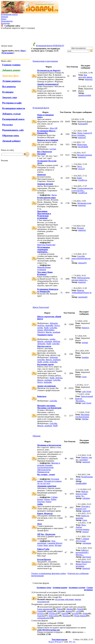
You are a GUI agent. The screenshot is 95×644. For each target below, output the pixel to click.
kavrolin (75, 614)
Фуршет (80, 228)
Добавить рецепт (11, 70)
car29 (78, 611)
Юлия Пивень (80, 616)
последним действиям (64, 599)
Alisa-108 (53, 128)
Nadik (46, 328)
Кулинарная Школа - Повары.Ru (47, 132)
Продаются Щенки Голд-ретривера (83, 564)
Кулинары (8, 92)
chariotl (65, 614)
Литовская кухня (84, 203)
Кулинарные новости (14, 108)
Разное (48, 502)
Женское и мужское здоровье (49, 464)
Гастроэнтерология (45, 467)
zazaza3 (86, 532)
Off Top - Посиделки (46, 534)
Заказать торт (10, 97)
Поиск (4, 19)
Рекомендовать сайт (13, 130)
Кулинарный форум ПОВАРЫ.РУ (50, 46)
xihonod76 (82, 263)
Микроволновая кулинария (44, 268)
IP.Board (58, 642)
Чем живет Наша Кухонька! (45, 273)
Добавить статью (11, 114)
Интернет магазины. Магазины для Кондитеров (49, 407)
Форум (51, 642)
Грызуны (41, 502)
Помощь (5, 17)
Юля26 (80, 609)
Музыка (58, 545)
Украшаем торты (45, 335)
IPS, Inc (72, 642)
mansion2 (89, 79)
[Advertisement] (47, 37)
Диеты (54, 195)
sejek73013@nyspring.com (48, 630)
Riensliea (66, 616)
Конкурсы (42, 396)
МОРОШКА (49, 330)
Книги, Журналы (45, 513)
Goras (84, 377)
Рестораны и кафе (12, 103)
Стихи (40, 545)
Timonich (41, 332)
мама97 (50, 611)
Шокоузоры (82, 145)
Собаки (54, 497)
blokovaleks (53, 616)
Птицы (47, 499)
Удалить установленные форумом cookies (49, 573)
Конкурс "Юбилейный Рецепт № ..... (81, 293)
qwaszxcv (41, 614)
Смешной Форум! (55, 543)
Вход (23, 51)
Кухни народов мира (46, 198)
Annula (40, 330)
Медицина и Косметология (49, 445)
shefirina (41, 325)
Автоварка (87, 543)
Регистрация (7, 53)
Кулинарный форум (41, 108)
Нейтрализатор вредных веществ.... (81, 279)
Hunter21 (86, 328)
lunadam (85, 357)
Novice (57, 325)
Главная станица (11, 65)
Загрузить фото (10, 76)
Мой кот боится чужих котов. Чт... (82, 494)
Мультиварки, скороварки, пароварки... (44, 250)
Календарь (5, 23)
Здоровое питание (45, 184)
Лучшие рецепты (11, 81)
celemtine (86, 498)
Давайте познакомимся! (48, 84)
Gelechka (53, 328)
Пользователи (7, 21)
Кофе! (80, 178)
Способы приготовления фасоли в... (81, 258)
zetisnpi (85, 343)
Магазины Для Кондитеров (82, 416)
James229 (86, 511)
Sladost (59, 609)
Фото (40, 524)
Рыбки (53, 499)
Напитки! (42, 175)
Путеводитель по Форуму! (49, 70)
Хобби (40, 504)
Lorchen (53, 149)
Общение (37, 436)
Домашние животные (47, 486)
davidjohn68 (83, 147)
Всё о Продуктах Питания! (45, 153)
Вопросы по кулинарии (48, 140)
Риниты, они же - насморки (84, 459)
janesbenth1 (83, 297)
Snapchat (41, 616)
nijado (85, 614)
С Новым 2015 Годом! (82, 540)
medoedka (49, 325)
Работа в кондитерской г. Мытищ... (82, 552)
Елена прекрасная (45, 609)
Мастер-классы (44, 346)
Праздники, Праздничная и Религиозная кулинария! (44, 215)
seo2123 (81, 169)
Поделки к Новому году (83, 508)
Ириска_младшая (53, 332)
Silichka (85, 419)
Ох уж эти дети (44, 483)
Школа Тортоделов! (41, 307)
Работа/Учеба (43, 549)
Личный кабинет (11, 141)
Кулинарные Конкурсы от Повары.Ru (48, 290)
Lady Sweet (87, 392)
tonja (59, 611)
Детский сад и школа (53, 481)
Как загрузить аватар (85, 76)
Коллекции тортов (45, 364)
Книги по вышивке (82, 517)
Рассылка (7, 125)
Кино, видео (49, 545)
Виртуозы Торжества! (46, 245)
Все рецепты (9, 87)
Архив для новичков (46, 386)
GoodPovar (83, 180)
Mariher (70, 609)
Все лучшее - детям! (46, 474)
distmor (69, 611)
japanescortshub (85, 95)
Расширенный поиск (13, 119)
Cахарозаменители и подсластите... (82, 189)
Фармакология (43, 472)
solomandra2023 (44, 618)
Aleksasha (54, 323)
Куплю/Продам (44, 559)
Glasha (40, 611)
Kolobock (53, 614)
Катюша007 (83, 124)
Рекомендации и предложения (45, 61)
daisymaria (87, 557)
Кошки (40, 499)
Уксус (79, 166)
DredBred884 (81, 483)
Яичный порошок (84, 155)
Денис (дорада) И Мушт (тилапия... (82, 134)
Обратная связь (11, 135)
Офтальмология (44, 470)
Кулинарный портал (9, 14)
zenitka (40, 328)
